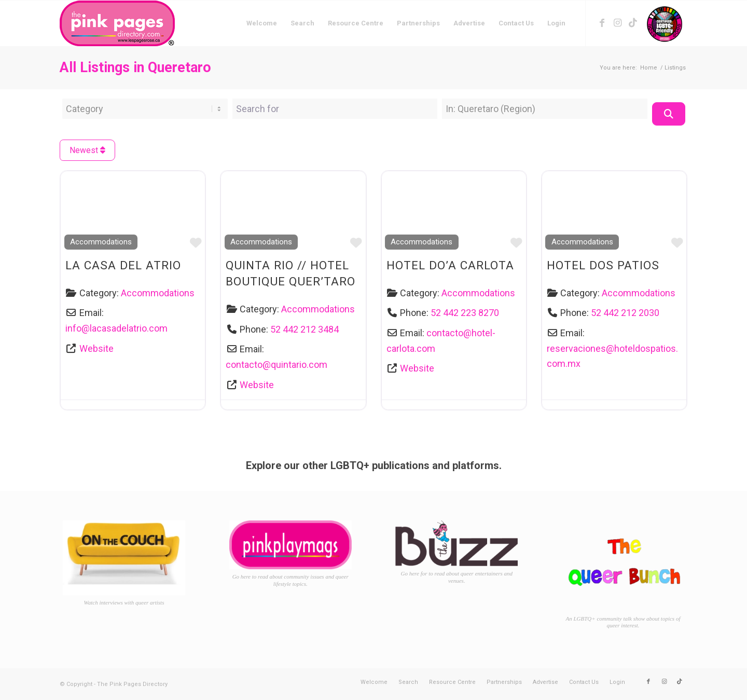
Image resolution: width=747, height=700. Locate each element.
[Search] (668, 114)
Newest (87, 150)
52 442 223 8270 (465, 313)
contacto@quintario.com (276, 365)
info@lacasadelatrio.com (116, 328)
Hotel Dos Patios (603, 265)
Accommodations (101, 242)
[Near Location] (545, 109)
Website (96, 348)
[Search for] (335, 109)
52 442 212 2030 (625, 313)
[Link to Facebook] (602, 23)
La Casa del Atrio (123, 265)
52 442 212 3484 (305, 329)
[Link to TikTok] (633, 23)
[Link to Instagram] (617, 23)
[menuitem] (262, 23)
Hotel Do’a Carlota (450, 265)
